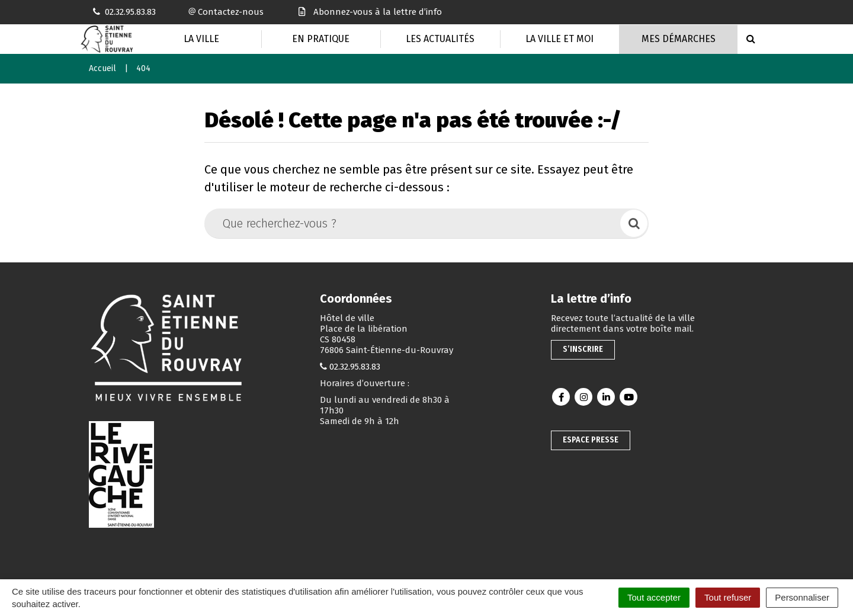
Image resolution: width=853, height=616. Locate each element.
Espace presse (591, 440)
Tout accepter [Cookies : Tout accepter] (654, 597)
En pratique (321, 39)
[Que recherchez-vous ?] (413, 223)
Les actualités (440, 39)
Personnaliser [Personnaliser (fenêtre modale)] (802, 597)
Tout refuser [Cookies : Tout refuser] (728, 597)
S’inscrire (583, 349)
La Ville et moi (559, 39)
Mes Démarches (679, 39)
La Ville (201, 39)
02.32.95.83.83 (355, 367)
